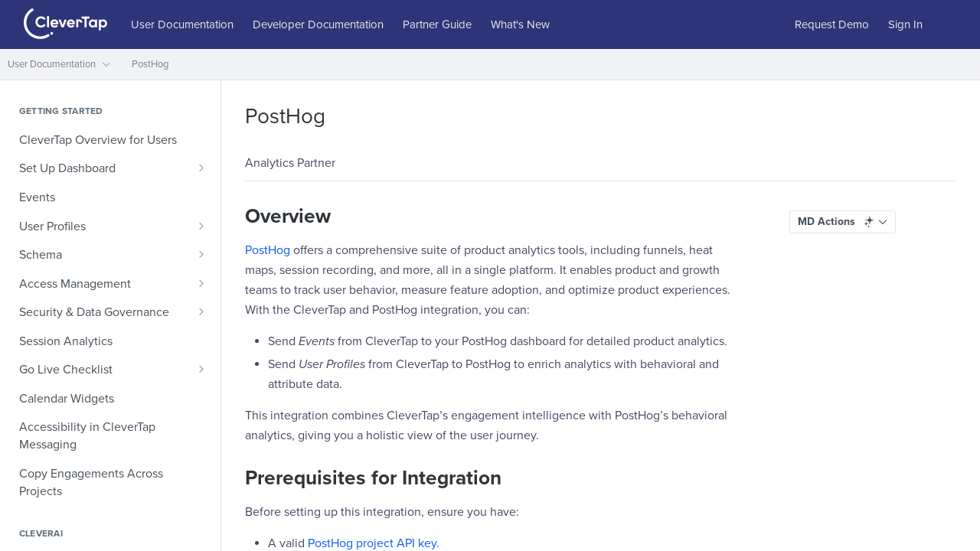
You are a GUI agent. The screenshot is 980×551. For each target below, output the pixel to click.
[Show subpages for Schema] (201, 254)
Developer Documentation (318, 24)
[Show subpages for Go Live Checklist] (201, 369)
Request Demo (832, 24)
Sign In (905, 24)
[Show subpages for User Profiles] (201, 226)
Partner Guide (437, 24)
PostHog (268, 250)
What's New (520, 24)
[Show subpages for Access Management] (201, 283)
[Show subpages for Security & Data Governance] (201, 311)
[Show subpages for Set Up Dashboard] (201, 168)
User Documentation (182, 24)
